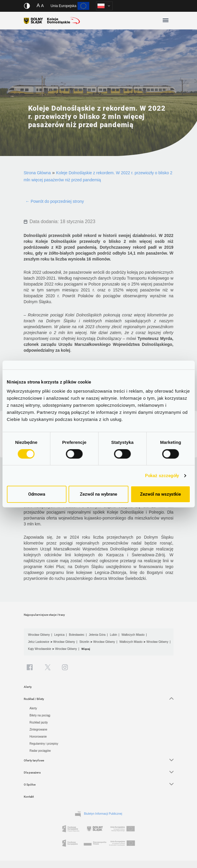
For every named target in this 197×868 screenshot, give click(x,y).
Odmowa (37, 494)
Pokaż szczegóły (162, 476)
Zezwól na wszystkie (160, 494)
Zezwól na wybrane (99, 494)
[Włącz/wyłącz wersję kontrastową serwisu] (27, 6)
